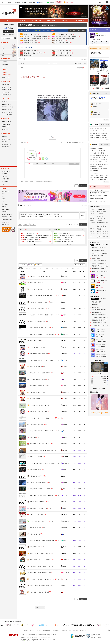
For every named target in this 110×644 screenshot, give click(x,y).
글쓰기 (83, 260)
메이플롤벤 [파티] (6, 147)
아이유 (33, 437)
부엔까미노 (66, 424)
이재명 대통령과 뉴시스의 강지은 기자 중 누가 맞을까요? (45, 431)
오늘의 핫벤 (5, 174)
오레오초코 (66, 463)
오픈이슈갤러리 (83, 59)
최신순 (29, 205)
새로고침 (85, 205)
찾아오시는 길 (76, 631)
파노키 (65, 540)
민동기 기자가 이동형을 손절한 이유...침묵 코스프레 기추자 (46, 334)
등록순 (25, 205)
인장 (29, 164)
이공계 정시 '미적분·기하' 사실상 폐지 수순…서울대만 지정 (46, 418)
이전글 (32, 224)
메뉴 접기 (74, 164)
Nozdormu (66, 457)
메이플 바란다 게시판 (7, 112)
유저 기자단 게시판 (6, 95)
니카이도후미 (66, 366)
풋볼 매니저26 (5, 225)
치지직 (3, 194)
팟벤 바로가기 (5, 191)
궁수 (3, 51)
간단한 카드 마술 (35, 547)
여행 (3, 201)
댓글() (82, 68)
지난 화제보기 (73, 30)
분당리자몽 (66, 328)
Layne (21, 63)
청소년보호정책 (56, 631)
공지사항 (84, 631)
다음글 (25, 224)
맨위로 (76, 224)
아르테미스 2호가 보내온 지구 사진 (40, 560)
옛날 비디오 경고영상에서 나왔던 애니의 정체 (43, 579)
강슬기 (65, 302)
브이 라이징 (5, 212)
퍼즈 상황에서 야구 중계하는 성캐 (40, 566)
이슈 (27, 268)
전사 (3, 45)
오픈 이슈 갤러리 (6, 171)
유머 (42, 268)
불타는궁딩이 (66, 283)
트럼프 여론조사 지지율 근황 (38, 508)
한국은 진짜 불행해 (36, 457)
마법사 (3, 48)
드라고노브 (66, 521)
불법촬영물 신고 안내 (66, 631)
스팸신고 (76, 143)
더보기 (47, 159)
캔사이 (65, 534)
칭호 (53, 164)
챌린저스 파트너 (6, 77)
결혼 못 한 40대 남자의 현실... (39, 276)
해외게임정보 (5, 204)
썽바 (64, 373)
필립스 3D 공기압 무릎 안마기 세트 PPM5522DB (99, 190)
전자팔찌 (65, 276)
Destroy (65, 360)
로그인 (100, 2)
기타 (83, 268)
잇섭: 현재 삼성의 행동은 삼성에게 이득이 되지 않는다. (45, 540)
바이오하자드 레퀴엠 (7, 219)
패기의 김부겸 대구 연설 (37, 386)
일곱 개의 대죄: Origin (7, 214)
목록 (78, 68)
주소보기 (21, 59)
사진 (68, 268)
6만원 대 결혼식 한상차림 (38, 502)
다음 (67, 603)
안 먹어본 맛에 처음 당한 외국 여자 (40, 373)
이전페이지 (69, 224)
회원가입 (5, 35)
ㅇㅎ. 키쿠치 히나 (36, 392)
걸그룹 (3, 199)
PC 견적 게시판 (5, 181)
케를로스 (65, 437)
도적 (3, 53)
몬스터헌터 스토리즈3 (7, 217)
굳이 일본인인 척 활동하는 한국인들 (40, 573)
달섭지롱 (65, 405)
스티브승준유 (66, 386)
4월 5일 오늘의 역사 (36, 515)
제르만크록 (66, 289)
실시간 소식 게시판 (6, 87)
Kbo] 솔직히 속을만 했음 (37, 321)
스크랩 (66, 143)
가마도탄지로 (66, 334)
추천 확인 (82, 143)
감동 (78, 268)
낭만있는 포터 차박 (36, 476)
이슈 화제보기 (82, 30)
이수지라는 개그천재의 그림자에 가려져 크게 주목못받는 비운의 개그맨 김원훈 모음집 (53, 463)
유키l (64, 508)
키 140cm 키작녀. (36, 347)
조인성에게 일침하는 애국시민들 (39, 592)
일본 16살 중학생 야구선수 (38, 379)
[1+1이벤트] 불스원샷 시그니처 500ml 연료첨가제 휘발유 (99, 193)
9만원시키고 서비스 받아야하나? (39, 521)
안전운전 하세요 (35, 470)
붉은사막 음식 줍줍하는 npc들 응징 (40, 489)
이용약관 (38, 631)
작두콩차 (65, 450)
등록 (82, 216)
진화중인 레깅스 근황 (37, 283)
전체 (21, 268)
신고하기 (71, 143)
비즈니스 (32, 631)
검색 (15, 38)
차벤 (3, 196)
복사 (26, 59)
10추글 (32, 265)
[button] (34, 245)
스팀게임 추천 (35, 534)
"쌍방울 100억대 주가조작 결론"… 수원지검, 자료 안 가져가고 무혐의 (48, 315)
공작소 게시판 (5, 127)
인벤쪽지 (40, 159)
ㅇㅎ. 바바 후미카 (36, 366)
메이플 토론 (5, 136)
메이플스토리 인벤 (9, 24)
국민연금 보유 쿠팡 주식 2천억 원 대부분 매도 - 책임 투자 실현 (47, 360)
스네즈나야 (66, 573)
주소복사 (21, 182)
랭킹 (45, 164)
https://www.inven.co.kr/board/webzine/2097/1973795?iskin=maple (39, 182)
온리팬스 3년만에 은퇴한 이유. (39, 354)
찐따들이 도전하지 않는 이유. (39, 412)
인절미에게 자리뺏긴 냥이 (38, 405)
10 (65, 603)
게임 (57, 268)
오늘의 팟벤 (5, 176)
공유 (62, 143)
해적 (3, 56)
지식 (62, 268)
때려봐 (65, 470)
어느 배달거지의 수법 (37, 424)
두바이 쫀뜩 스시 (35, 341)
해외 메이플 (5, 142)
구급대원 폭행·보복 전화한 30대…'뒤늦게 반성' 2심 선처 (45, 296)
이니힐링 (43, 159)
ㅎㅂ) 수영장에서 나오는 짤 (38, 482)
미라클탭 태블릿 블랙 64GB (97, 199)
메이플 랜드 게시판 (6, 109)
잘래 (64, 379)
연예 (35, 268)
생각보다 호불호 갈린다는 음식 (39, 302)
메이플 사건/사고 (6, 139)
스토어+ (107, 48)
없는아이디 (66, 528)
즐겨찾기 (39, 265)
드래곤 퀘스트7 (5, 222)
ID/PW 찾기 (12, 35)
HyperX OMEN (5, 209)
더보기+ (50, 230)
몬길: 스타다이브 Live (101, 35)
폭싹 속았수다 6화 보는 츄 (38, 308)
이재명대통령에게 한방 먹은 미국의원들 (41, 450)
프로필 (37, 164)
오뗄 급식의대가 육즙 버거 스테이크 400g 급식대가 (99, 196)
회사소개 (26, 631)
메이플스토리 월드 (6, 144)
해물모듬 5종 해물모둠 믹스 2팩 (97, 201)
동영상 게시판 (5, 129)
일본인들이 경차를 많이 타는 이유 (40, 328)
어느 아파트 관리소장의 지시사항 (40, 289)
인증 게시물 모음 (6, 92)
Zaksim (65, 418)
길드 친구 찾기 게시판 (7, 115)
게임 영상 (4, 207)
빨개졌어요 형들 (35, 528)
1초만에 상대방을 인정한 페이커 (39, 586)
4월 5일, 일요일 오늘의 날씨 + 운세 (40, 553)
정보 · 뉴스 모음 (6, 84)
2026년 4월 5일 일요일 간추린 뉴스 (40, 444)
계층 (73, 268)
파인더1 (65, 315)
